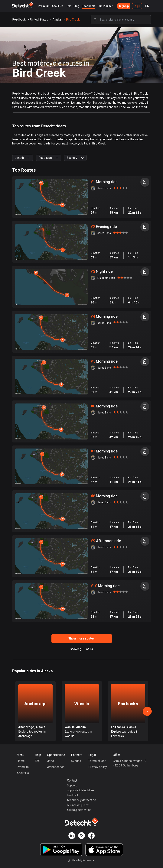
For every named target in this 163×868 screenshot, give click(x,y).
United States (39, 19)
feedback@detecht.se (82, 800)
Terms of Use (97, 761)
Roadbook (88, 6)
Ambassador (55, 767)
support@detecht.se (80, 790)
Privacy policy (98, 767)
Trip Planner (105, 6)
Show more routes (81, 638)
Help (68, 6)
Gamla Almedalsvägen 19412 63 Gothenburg (130, 763)
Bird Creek (73, 19)
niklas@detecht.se (79, 810)
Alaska (57, 19)
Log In (137, 6)
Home (21, 761)
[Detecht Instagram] (82, 836)
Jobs (51, 761)
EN (147, 6)
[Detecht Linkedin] (72, 836)
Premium (44, 6)
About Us (57, 6)
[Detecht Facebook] (91, 836)
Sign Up (124, 6)
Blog (76, 6)
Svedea (76, 761)
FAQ (38, 761)
